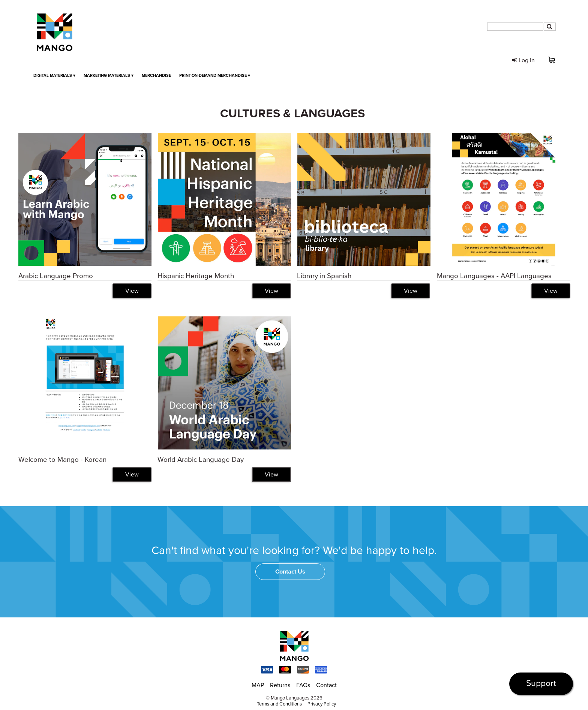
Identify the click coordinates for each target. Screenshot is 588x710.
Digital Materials (54, 76)
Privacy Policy (322, 704)
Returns (280, 685)
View (132, 291)
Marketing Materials (109, 76)
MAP (258, 685)
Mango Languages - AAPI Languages (494, 276)
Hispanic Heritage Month (196, 276)
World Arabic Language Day (201, 460)
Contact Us (290, 572)
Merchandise (156, 76)
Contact (326, 685)
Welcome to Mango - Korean (62, 460)
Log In (523, 60)
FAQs (303, 685)
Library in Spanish (324, 276)
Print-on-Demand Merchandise (215, 76)
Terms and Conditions (279, 704)
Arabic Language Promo (56, 276)
